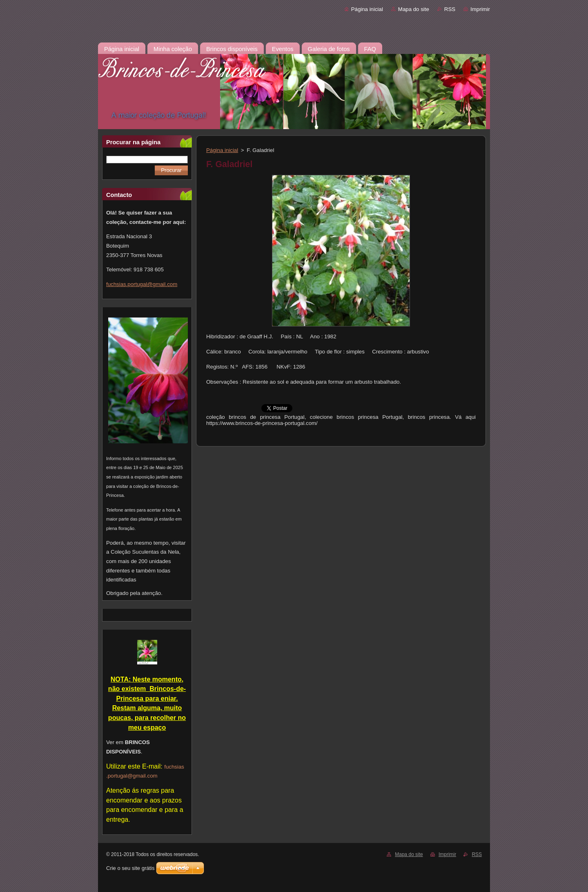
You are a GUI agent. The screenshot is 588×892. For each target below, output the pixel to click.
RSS (450, 9)
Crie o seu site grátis (130, 868)
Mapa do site (414, 9)
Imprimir (480, 9)
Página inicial (367, 9)
